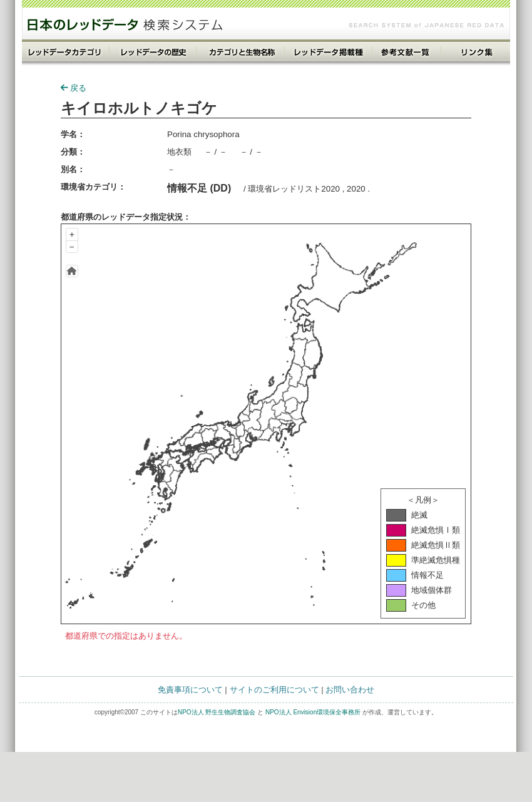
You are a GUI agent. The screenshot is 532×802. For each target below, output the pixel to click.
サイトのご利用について (274, 690)
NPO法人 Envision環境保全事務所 (313, 712)
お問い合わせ (350, 690)
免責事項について (190, 690)
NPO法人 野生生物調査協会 (217, 712)
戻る (74, 88)
